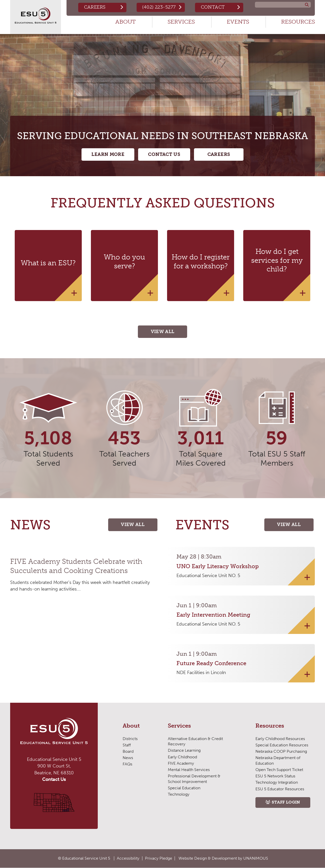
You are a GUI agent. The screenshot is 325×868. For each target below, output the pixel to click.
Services (181, 22)
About (125, 22)
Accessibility (128, 858)
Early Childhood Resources (280, 739)
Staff (127, 745)
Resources (298, 22)
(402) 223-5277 (159, 7)
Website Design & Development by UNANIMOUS (223, 858)
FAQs (127, 765)
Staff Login (286, 803)
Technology (178, 795)
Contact (213, 7)
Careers (94, 7)
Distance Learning (184, 751)
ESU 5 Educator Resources (280, 789)
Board (128, 752)
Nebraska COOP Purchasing (281, 752)
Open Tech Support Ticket (279, 770)
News (128, 758)
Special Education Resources (282, 745)
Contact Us (164, 155)
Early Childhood (182, 757)
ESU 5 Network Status (275, 776)
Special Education (184, 788)
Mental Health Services (189, 770)
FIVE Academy (181, 764)
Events (238, 22)
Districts (130, 739)
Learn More (107, 155)
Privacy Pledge (159, 858)
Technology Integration (277, 783)
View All (163, 332)
